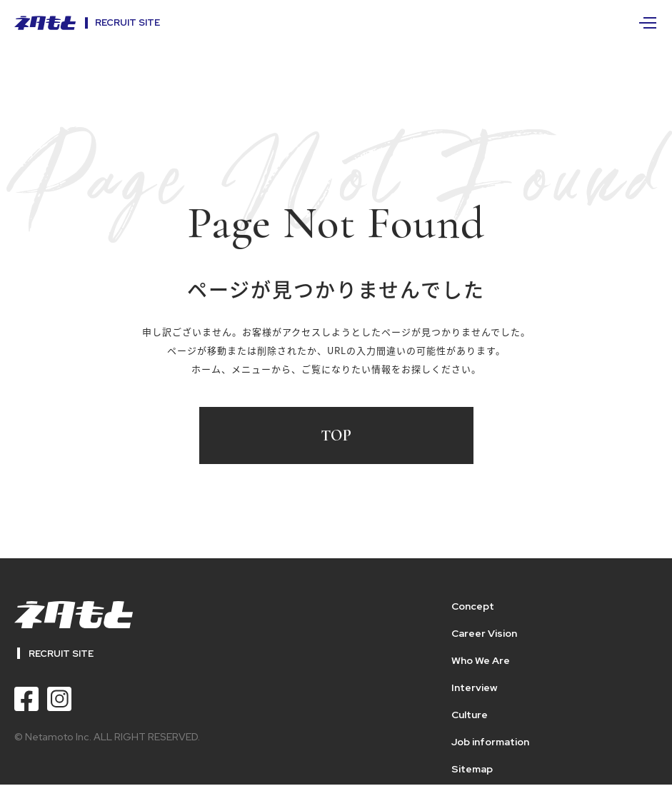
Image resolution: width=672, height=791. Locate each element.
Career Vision (484, 633)
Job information (490, 742)
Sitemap (472, 769)
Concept (473, 606)
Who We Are (481, 660)
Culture (470, 715)
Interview (475, 687)
